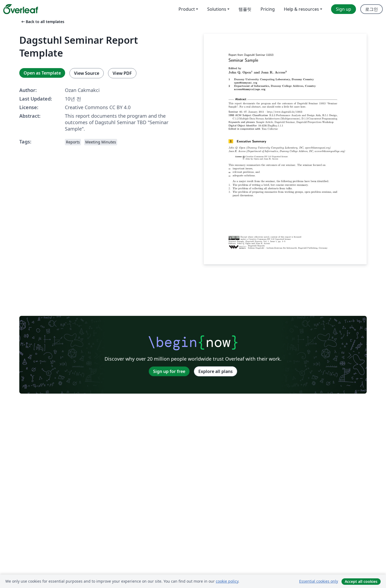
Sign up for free (169, 371)
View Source (87, 73)
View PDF (122, 73)
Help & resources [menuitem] (301, 9)
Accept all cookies (361, 581)
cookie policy (227, 581)
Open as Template (42, 73)
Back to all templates (42, 22)
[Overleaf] (21, 9)
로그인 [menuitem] (372, 9)
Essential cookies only (319, 581)
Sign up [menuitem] (344, 9)
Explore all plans (216, 371)
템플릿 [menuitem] (245, 9)
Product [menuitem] (187, 9)
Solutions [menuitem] (217, 9)
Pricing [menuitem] (268, 9)
